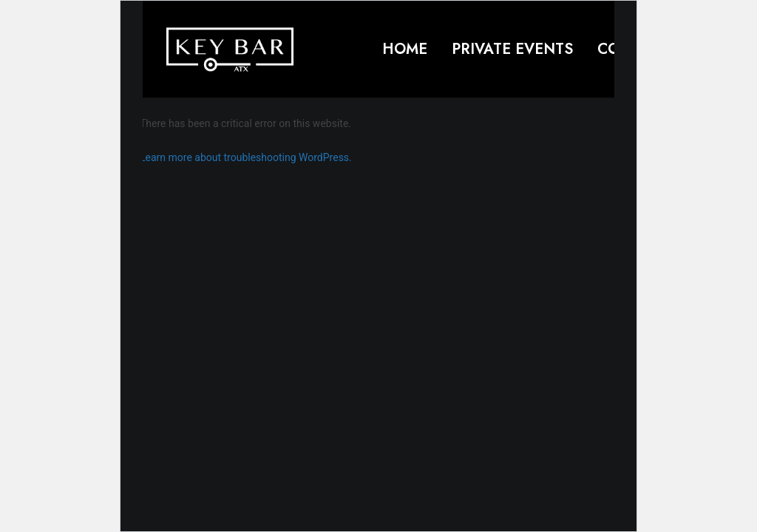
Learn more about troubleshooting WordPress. (246, 157)
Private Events (512, 49)
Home (405, 49)
